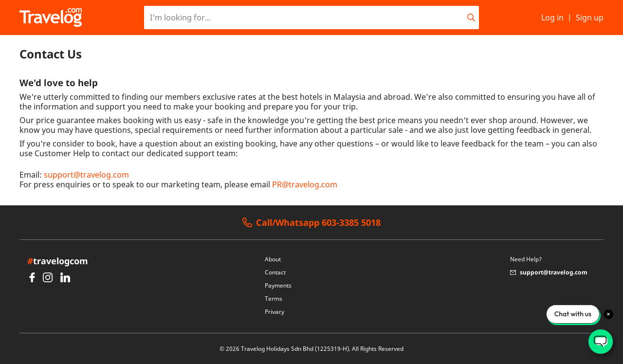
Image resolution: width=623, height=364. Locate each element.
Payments (278, 285)
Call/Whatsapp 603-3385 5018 (311, 223)
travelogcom (58, 261)
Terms (274, 299)
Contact (275, 272)
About (273, 259)
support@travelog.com (86, 175)
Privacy (275, 312)
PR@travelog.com (305, 184)
